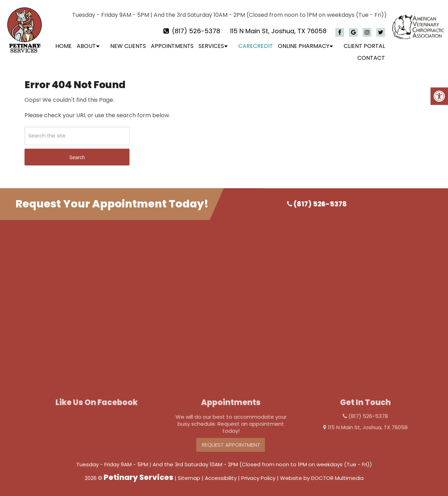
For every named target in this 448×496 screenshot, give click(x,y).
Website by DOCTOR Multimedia (322, 478)
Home (64, 46)
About (86, 46)
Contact (371, 58)
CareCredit (256, 46)
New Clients (128, 46)
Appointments (172, 46)
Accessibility (221, 478)
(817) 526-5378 (196, 31)
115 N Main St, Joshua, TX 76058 (278, 31)
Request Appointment (241, 445)
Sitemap (189, 478)
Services (211, 46)
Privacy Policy (258, 478)
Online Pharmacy (304, 46)
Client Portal (364, 46)
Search (77, 157)
